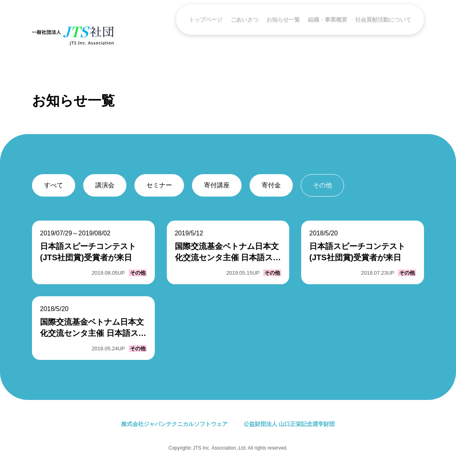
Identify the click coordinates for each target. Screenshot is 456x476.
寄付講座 (217, 185)
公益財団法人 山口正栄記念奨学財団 (289, 424)
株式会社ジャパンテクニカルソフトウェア (174, 424)
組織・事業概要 (328, 35)
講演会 (105, 185)
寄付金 (271, 185)
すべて (54, 185)
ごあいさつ (244, 35)
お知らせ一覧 (283, 35)
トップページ (206, 35)
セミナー (159, 185)
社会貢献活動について (383, 35)
